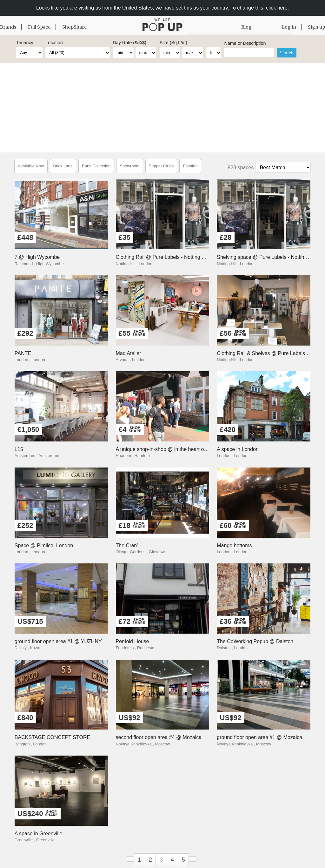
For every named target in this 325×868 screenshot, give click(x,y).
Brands (8, 27)
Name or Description (245, 43)
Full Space (39, 27)
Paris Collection (96, 166)
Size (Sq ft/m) (173, 43)
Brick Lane (63, 166)
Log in (289, 27)
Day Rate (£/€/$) (129, 43)
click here (277, 8)
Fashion (190, 166)
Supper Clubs (161, 166)
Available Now (31, 166)
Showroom (129, 166)
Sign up (316, 27)
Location (54, 43)
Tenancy (25, 43)
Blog (246, 27)
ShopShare (74, 27)
